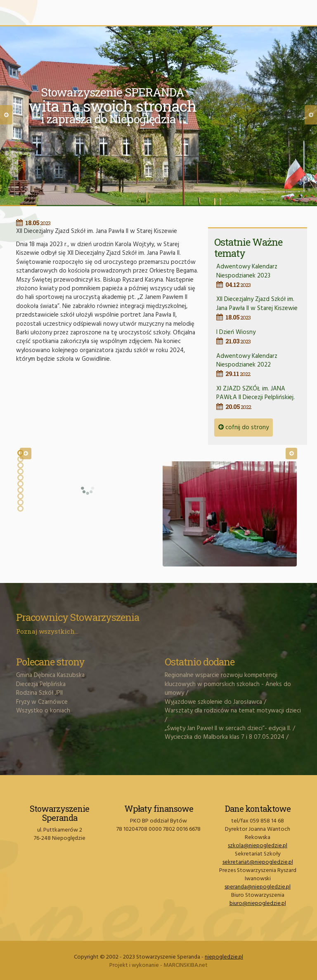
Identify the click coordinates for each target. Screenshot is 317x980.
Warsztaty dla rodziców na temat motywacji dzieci (233, 711)
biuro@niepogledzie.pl (258, 904)
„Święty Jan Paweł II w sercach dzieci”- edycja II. (228, 729)
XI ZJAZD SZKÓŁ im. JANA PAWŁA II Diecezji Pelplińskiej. (259, 397)
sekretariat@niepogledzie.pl (258, 862)
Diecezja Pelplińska (41, 684)
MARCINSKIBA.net (186, 965)
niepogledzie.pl (224, 957)
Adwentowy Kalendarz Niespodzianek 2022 (259, 365)
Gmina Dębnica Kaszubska (50, 675)
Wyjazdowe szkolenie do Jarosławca (213, 702)
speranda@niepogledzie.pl (258, 887)
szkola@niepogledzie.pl (258, 846)
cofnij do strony (244, 428)
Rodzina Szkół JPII (39, 693)
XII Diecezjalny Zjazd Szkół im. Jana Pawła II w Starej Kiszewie (259, 308)
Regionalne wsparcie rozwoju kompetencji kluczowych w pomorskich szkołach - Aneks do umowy (228, 684)
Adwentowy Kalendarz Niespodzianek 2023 (259, 275)
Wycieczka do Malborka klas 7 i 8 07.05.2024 (225, 737)
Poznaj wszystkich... (47, 631)
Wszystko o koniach (43, 711)
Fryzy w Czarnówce (42, 702)
